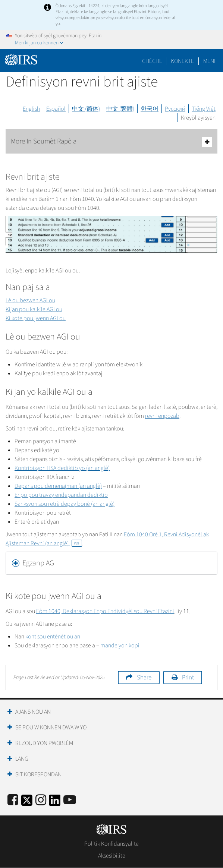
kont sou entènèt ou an (53, 637)
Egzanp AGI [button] (39, 563)
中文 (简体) (86, 109)
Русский (175, 109)
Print (188, 678)
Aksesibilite (112, 856)
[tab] (111, 563)
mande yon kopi (120, 646)
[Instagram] (41, 800)
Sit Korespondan (38, 774)
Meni (209, 61)
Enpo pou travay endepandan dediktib (61, 495)
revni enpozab (162, 416)
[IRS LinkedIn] (55, 803)
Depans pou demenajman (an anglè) (58, 486)
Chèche (152, 61)
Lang (22, 759)
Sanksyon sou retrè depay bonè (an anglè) (65, 504)
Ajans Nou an (33, 712)
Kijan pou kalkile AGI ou (34, 309)
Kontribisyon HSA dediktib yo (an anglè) (62, 468)
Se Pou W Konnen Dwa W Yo (51, 727)
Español (56, 109)
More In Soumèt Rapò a (111, 142)
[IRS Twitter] (27, 803)
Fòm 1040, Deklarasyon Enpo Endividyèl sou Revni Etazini (105, 611)
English (31, 109)
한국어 (150, 109)
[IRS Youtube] (70, 800)
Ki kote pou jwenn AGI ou (36, 318)
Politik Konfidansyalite (111, 844)
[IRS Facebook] (13, 800)
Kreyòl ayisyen (198, 118)
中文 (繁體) (120, 109)
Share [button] (144, 678)
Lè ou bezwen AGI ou (30, 300)
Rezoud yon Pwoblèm (44, 743)
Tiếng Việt (204, 109)
